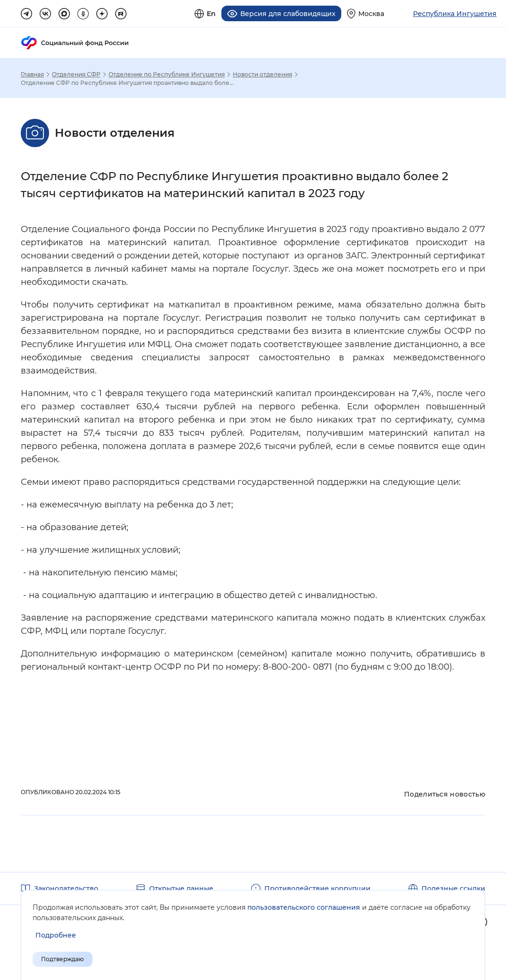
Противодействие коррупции (317, 889)
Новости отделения (262, 75)
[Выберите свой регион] (366, 13)
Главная (32, 75)
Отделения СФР (76, 75)
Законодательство (66, 889)
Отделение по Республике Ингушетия (167, 75)
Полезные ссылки (453, 889)
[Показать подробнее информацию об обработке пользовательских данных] (56, 935)
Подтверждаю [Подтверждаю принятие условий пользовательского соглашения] (63, 959)
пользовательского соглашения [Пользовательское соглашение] (304, 907)
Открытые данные (181, 889)
